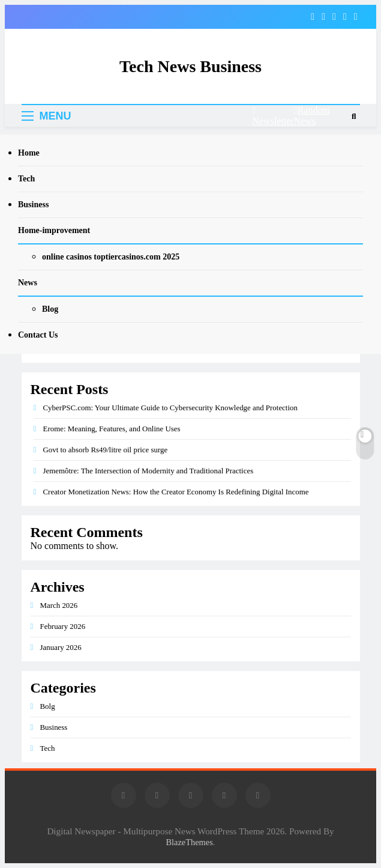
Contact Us (38, 335)
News (28, 283)
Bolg (48, 706)
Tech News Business (190, 66)
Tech (26, 179)
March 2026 (59, 605)
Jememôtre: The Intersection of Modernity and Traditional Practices (148, 471)
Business (33, 205)
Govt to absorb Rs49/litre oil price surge (106, 450)
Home (29, 153)
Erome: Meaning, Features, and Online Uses (112, 429)
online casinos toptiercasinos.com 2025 (111, 257)
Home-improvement (54, 230)
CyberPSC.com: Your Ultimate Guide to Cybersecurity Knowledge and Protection (170, 408)
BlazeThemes (189, 842)
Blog (50, 309)
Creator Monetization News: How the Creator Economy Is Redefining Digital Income (176, 492)
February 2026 (63, 626)
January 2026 (61, 647)
